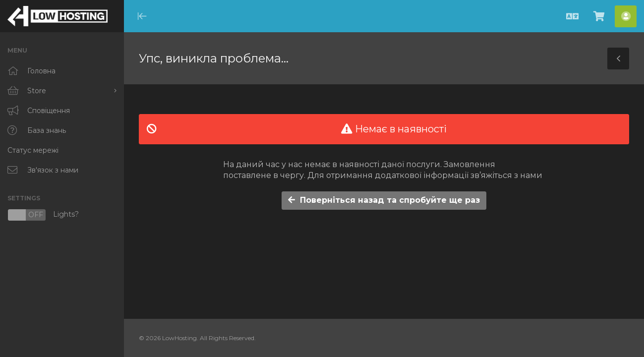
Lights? (43, 215)
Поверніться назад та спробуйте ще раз (384, 200)
